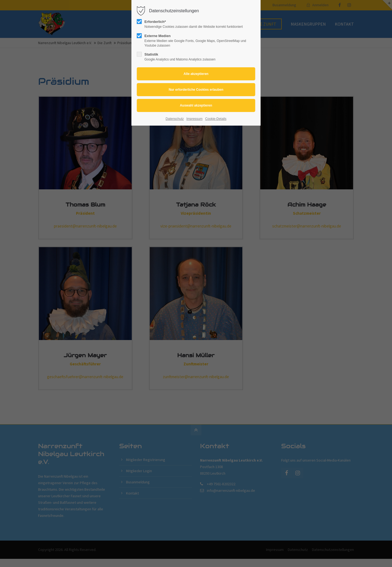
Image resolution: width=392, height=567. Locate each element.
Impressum (195, 119)
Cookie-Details (216, 119)
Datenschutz (175, 119)
